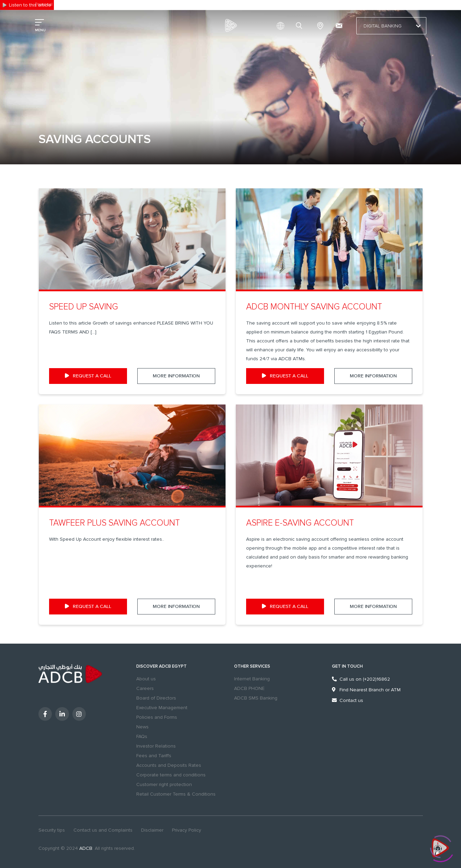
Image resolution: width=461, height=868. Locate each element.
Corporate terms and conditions (171, 775)
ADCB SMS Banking (256, 698)
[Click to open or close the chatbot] (440, 847)
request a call (88, 376)
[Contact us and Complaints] (339, 26)
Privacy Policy (187, 830)
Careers (145, 688)
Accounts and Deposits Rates (169, 765)
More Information (176, 376)
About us (146, 679)
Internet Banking (252, 679)
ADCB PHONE (249, 688)
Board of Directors (156, 698)
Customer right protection (164, 784)
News (142, 727)
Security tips (52, 830)
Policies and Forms (157, 717)
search (300, 26)
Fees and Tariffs (154, 756)
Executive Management (162, 708)
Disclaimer (152, 830)
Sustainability (122, 4)
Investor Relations (156, 746)
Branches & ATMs (320, 26)
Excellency (93, 4)
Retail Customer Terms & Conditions (176, 794)
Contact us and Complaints (103, 830)
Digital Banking (391, 26)
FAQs (142, 736)
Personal (44, 4)
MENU (40, 30)
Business (67, 4)
